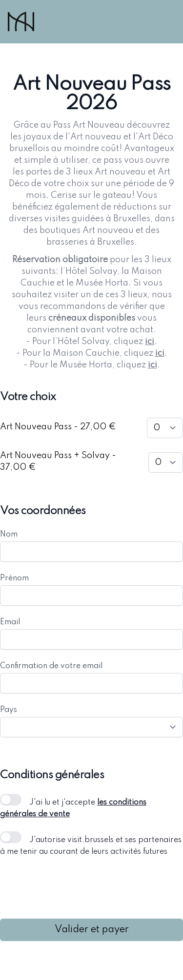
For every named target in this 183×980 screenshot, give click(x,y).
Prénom (14, 578)
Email (10, 622)
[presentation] (74, 888)
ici (150, 342)
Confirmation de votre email (51, 666)
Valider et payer (92, 930)
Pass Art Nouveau (89, 125)
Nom (9, 535)
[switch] (11, 800)
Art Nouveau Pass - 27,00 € (58, 427)
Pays (9, 710)
